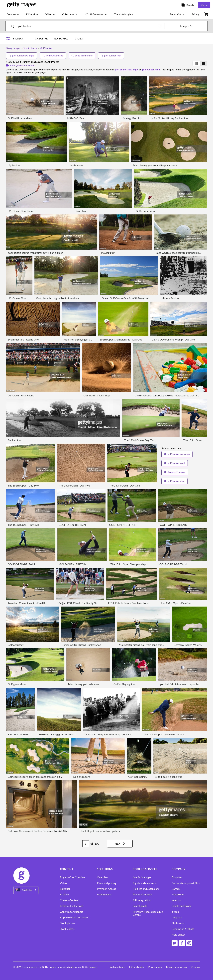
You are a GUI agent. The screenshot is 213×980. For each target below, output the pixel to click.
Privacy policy (155, 967)
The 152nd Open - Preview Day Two (164, 734)
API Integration (142, 900)
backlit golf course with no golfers (100, 831)
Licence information (176, 967)
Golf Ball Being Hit (139, 777)
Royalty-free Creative (72, 877)
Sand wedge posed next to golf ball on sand (180, 253)
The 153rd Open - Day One (124, 485)
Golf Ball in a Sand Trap (97, 395)
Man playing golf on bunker (84, 684)
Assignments (104, 894)
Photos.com (178, 923)
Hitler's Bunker (170, 298)
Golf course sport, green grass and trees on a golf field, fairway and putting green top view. (59, 777)
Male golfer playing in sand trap (81, 339)
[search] (14, 26)
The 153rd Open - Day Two (140, 440)
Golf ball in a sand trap (20, 118)
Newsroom (178, 894)
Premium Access (106, 889)
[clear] (162, 26)
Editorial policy (137, 967)
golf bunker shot (111, 56)
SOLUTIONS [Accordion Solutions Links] (105, 869)
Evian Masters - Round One (23, 339)
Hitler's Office (76, 118)
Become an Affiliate (183, 929)
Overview (103, 877)
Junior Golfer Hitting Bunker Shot (170, 118)
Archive (64, 894)
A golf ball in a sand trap (169, 777)
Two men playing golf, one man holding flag (63, 734)
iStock (175, 912)
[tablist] (59, 38)
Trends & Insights (143, 894)
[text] (88, 26)
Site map (195, 967)
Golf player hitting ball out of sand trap (58, 298)
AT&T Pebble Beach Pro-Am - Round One (131, 603)
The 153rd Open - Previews (23, 525)
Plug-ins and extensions (146, 889)
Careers (176, 889)
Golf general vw (17, 684)
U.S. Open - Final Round (21, 211)
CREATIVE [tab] (41, 38)
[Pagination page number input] (86, 844)
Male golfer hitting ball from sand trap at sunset (146, 645)
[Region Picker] (26, 890)
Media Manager (142, 877)
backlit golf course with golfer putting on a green (35, 253)
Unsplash (177, 917)
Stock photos (67, 923)
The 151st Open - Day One (176, 603)
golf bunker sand (53, 56)
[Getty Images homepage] (22, 5)
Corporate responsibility (186, 883)
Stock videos (67, 929)
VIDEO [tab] (79, 38)
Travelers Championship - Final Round (29, 603)
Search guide (140, 906)
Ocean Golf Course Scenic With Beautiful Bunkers (130, 298)
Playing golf (108, 253)
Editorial (65, 889)
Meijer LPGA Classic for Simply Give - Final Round (86, 603)
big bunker (14, 165)
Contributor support (72, 912)
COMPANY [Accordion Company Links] (178, 869)
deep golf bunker (82, 56)
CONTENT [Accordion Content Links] (67, 869)
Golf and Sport (81, 777)
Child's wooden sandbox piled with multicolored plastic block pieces (174, 395)
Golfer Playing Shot (125, 684)
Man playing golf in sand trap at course (155, 165)
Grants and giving (182, 906)
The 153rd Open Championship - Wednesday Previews (141, 564)
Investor (176, 900)
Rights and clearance (145, 883)
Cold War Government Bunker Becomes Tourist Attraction (41, 831)
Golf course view (145, 211)
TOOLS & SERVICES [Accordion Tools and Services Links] (145, 869)
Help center (178, 935)
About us (177, 877)
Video (63, 883)
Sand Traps (82, 211)
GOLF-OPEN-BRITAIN (72, 525)
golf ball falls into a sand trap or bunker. (182, 684)
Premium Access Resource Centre (148, 913)
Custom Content (69, 900)
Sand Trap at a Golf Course (23, 734)
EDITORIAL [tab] (61, 38)
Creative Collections (72, 906)
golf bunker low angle (22, 56)
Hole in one (77, 165)
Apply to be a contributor (74, 917)
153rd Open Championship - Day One (121, 339)
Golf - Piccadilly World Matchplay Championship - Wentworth (120, 734)
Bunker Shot (15, 440)
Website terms (117, 967)
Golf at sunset (16, 645)
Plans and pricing (107, 883)
